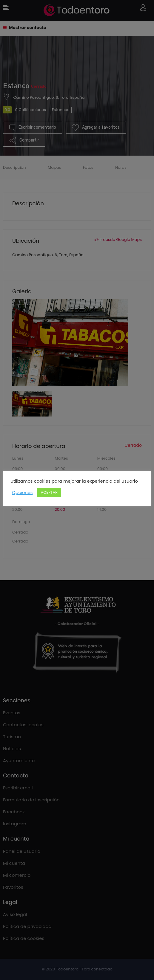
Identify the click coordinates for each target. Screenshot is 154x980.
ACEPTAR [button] (49, 492)
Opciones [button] (22, 493)
